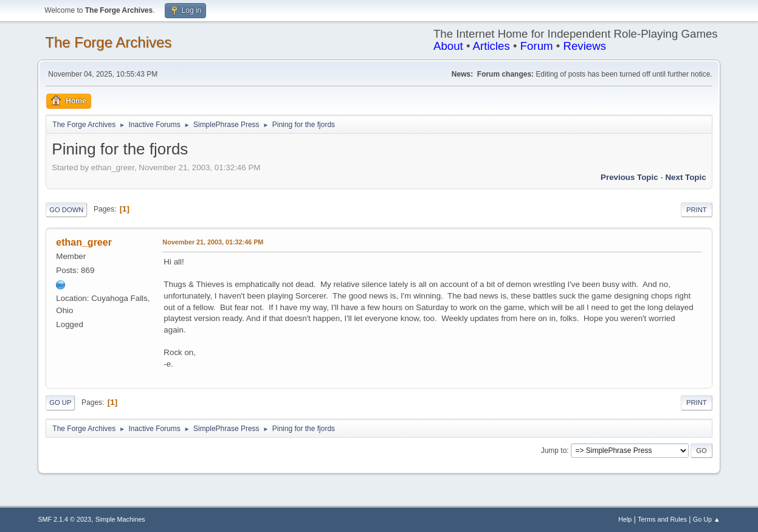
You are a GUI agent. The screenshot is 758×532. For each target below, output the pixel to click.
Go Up (60, 402)
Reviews (584, 46)
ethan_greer (84, 242)
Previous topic (629, 177)
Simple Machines (120, 519)
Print (697, 210)
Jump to (554, 451)
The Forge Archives (108, 42)
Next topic (685, 177)
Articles (491, 46)
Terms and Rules (662, 519)
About (448, 46)
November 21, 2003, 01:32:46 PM (213, 242)
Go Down (66, 210)
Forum (537, 46)
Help (625, 519)
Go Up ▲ (707, 519)
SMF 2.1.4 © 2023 (64, 519)
